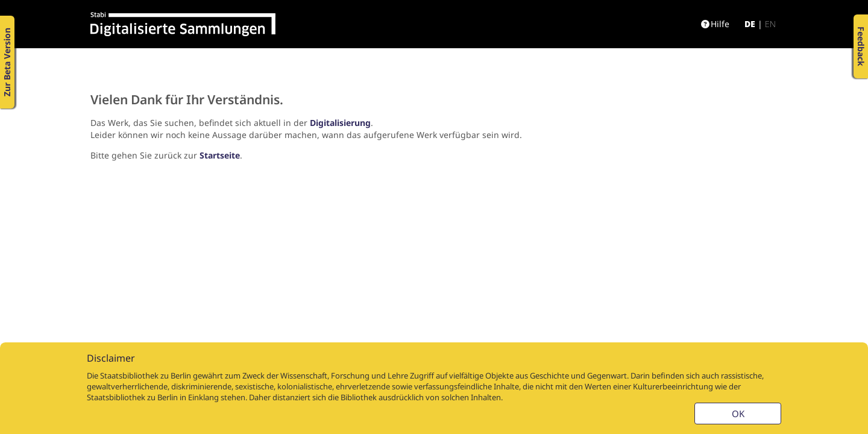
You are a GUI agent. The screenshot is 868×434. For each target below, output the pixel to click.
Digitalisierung (340, 123)
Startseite (220, 155)
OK (738, 414)
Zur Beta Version (7, 62)
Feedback (861, 46)
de (750, 24)
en (770, 24)
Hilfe (715, 24)
